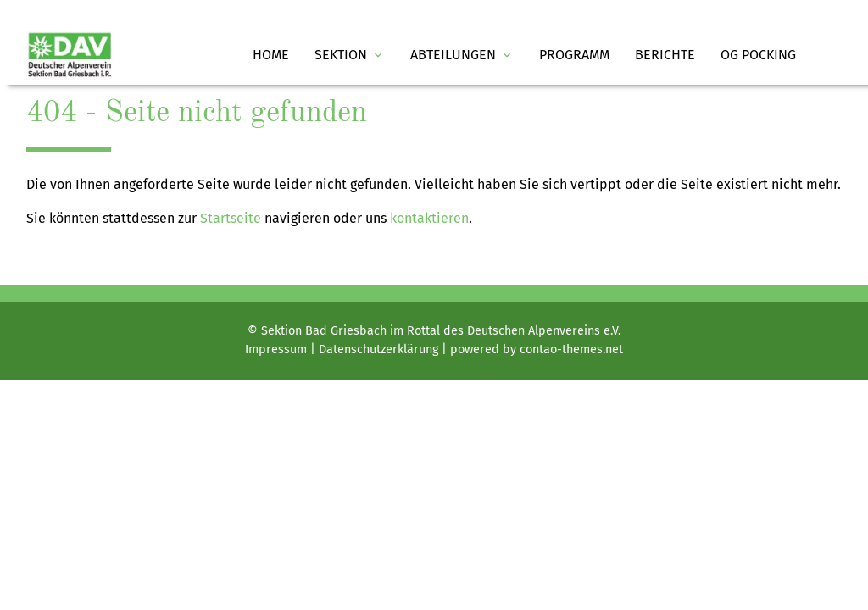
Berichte (665, 55)
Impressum (276, 349)
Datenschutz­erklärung (378, 349)
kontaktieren (429, 218)
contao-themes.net (571, 349)
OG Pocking (758, 55)
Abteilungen (462, 55)
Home (271, 55)
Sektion (350, 55)
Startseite (231, 218)
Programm (574, 55)
